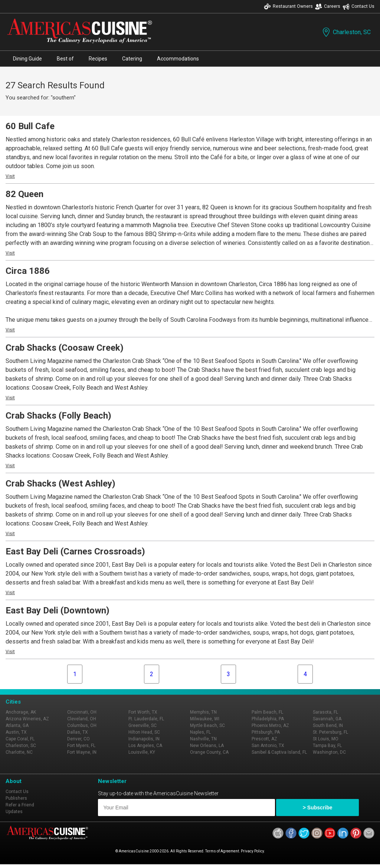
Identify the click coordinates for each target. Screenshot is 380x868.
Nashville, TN (203, 739)
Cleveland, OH (82, 719)
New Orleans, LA (207, 746)
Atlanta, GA (17, 725)
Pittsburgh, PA (266, 732)
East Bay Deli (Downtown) (58, 610)
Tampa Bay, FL (327, 746)
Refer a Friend (20, 805)
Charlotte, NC (19, 752)
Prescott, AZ (264, 739)
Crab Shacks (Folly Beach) (58, 416)
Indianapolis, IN (144, 739)
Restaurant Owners (288, 6)
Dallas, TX (78, 732)
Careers (328, 6)
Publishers (16, 798)
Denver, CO (78, 739)
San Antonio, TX (268, 746)
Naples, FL (200, 732)
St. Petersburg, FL (330, 732)
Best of (65, 59)
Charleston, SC (346, 32)
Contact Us (358, 6)
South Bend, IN (328, 725)
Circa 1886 (28, 271)
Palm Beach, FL (267, 712)
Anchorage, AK (21, 712)
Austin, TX (16, 732)
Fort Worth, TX (143, 712)
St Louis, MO (326, 739)
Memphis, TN (203, 712)
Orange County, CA (209, 752)
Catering (132, 59)
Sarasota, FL (325, 712)
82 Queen (24, 194)
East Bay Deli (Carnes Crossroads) (75, 551)
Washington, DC (329, 752)
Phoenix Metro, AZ (270, 725)
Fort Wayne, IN (82, 752)
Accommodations (178, 59)
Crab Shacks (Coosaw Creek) (65, 348)
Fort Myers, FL (81, 746)
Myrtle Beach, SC (207, 725)
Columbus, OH (82, 725)
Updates (14, 812)
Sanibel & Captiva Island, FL (279, 752)
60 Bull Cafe (30, 126)
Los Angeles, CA (145, 746)
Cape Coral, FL (20, 739)
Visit (10, 176)
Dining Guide (27, 59)
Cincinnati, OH (82, 712)
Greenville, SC (142, 725)
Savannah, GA (327, 719)
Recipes (98, 59)
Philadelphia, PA (268, 719)
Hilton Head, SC (144, 732)
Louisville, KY (142, 752)
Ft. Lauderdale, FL (146, 719)
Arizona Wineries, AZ (27, 719)
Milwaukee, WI (205, 719)
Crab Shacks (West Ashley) (60, 484)
